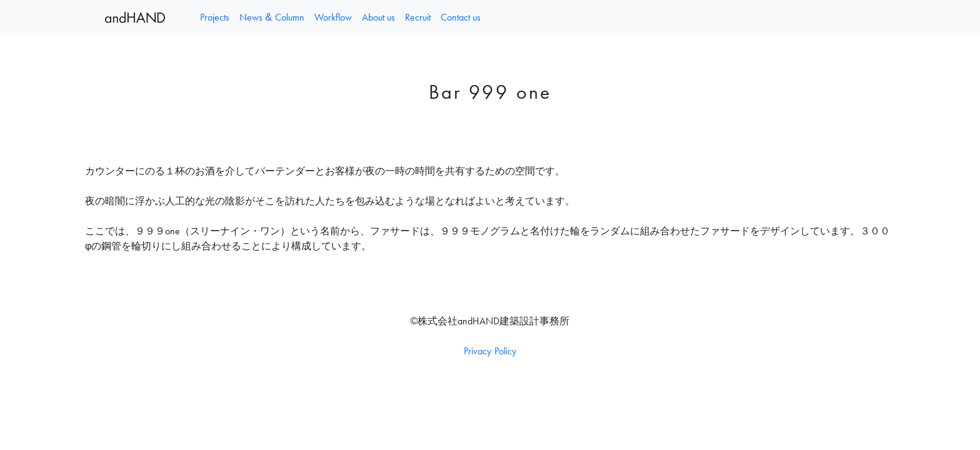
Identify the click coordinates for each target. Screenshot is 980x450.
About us (378, 17)
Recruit (418, 17)
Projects (215, 17)
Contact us (461, 17)
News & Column (272, 17)
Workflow (333, 17)
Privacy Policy (490, 351)
